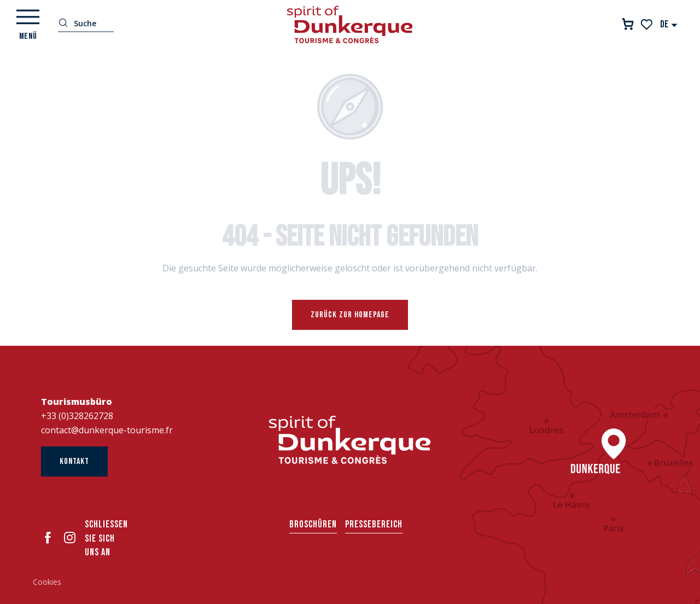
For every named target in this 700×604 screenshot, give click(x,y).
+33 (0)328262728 (77, 416)
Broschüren (313, 524)
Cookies (47, 582)
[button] (669, 24)
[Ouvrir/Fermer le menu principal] (28, 25)
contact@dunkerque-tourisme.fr (107, 430)
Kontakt (74, 461)
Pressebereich (374, 524)
